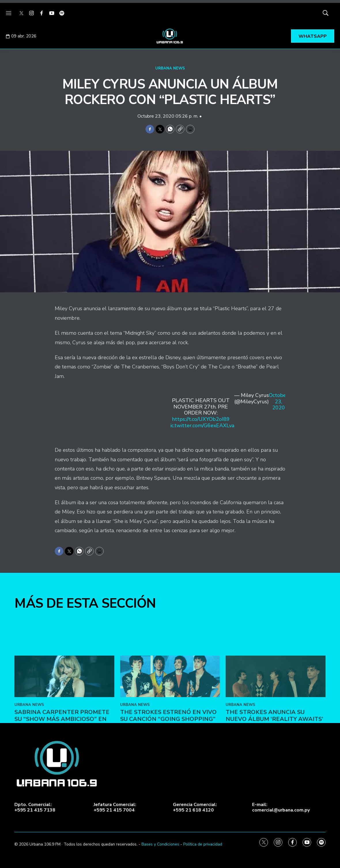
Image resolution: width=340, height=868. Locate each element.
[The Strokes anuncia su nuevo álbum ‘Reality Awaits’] (276, 709)
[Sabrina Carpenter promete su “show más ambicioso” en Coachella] (64, 709)
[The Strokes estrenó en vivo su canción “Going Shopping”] (170, 709)
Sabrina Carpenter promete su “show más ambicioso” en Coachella (62, 752)
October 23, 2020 (278, 402)
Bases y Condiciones (160, 844)
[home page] (170, 36)
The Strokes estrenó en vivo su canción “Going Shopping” (168, 748)
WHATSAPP (313, 36)
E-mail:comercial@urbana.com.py (281, 807)
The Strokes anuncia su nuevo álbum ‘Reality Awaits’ (274, 748)
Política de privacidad (203, 844)
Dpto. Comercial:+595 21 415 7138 (35, 807)
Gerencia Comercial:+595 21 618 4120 (195, 807)
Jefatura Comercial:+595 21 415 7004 (115, 807)
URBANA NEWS (170, 68)
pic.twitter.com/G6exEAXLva (201, 425)
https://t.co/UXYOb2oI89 (201, 419)
